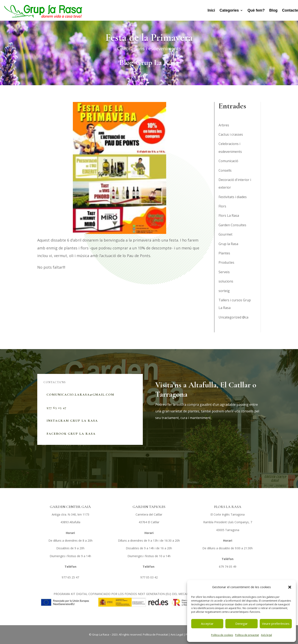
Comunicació (228, 161)
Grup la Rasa (228, 244)
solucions (226, 281)
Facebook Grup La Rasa (71, 434)
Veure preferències (276, 624)
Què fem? (256, 10)
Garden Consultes (232, 225)
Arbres (224, 125)
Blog (273, 10)
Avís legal (266, 635)
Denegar (242, 624)
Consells (225, 170)
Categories (229, 10)
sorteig (224, 291)
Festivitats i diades (233, 197)
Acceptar (207, 624)
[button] (290, 587)
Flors (222, 206)
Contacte (290, 10)
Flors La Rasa (229, 215)
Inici (211, 10)
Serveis (224, 272)
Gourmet (225, 234)
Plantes (224, 253)
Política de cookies (222, 635)
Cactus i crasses (231, 134)
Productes (226, 262)
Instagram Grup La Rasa (72, 421)
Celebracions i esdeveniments (149, 48)
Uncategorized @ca (233, 317)
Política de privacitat (247, 635)
